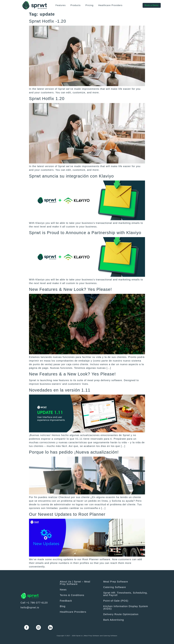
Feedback (66, 601)
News (63, 590)
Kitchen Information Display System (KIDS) (126, 607)
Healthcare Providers (110, 5)
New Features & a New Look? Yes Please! (72, 374)
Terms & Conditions (72, 595)
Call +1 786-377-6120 (34, 603)
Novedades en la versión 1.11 (60, 390)
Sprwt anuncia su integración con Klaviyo (71, 176)
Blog (63, 606)
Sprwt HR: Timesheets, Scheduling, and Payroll (125, 594)
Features (61, 5)
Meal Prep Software (116, 582)
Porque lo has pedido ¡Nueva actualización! (74, 452)
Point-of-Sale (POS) (116, 601)
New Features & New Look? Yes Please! (70, 289)
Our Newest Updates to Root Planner (67, 514)
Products (76, 5)
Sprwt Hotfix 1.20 (47, 98)
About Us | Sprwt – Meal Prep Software (75, 583)
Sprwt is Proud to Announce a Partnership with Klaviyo (85, 233)
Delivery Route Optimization (121, 614)
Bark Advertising (114, 620)
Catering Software (115, 587)
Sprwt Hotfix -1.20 (48, 21)
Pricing (89, 5)
